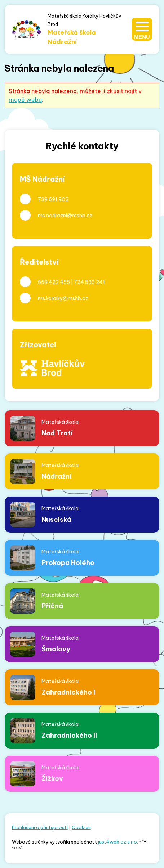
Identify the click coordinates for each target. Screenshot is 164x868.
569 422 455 (54, 282)
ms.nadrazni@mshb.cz (65, 216)
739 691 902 (53, 199)
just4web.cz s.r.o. (118, 842)
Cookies (81, 827)
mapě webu (25, 100)
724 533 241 (89, 282)
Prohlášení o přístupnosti (40, 827)
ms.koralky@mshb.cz (63, 298)
